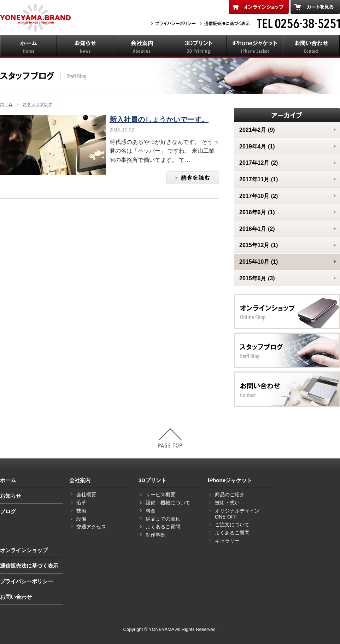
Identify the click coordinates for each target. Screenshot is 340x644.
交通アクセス (91, 527)
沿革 (81, 503)
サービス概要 (160, 494)
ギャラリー (227, 541)
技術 (81, 511)
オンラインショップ (24, 550)
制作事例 (156, 535)
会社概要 (86, 494)
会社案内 (80, 480)
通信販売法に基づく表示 (29, 566)
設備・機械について (168, 503)
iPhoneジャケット (230, 480)
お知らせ (11, 496)
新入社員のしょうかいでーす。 (159, 119)
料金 (151, 511)
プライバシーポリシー (27, 581)
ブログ (8, 511)
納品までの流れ (163, 519)
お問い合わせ (16, 597)
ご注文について (232, 525)
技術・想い (227, 503)
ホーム (8, 480)
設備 (81, 519)
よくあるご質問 (163, 527)
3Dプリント (153, 480)
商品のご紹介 (230, 494)
